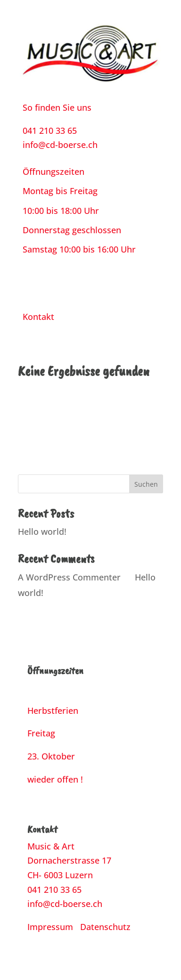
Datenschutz (105, 927)
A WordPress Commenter (69, 577)
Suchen (146, 484)
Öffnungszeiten (53, 171)
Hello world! (42, 531)
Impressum (50, 927)
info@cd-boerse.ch (60, 145)
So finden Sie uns (57, 107)
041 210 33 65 (50, 131)
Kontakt (38, 317)
